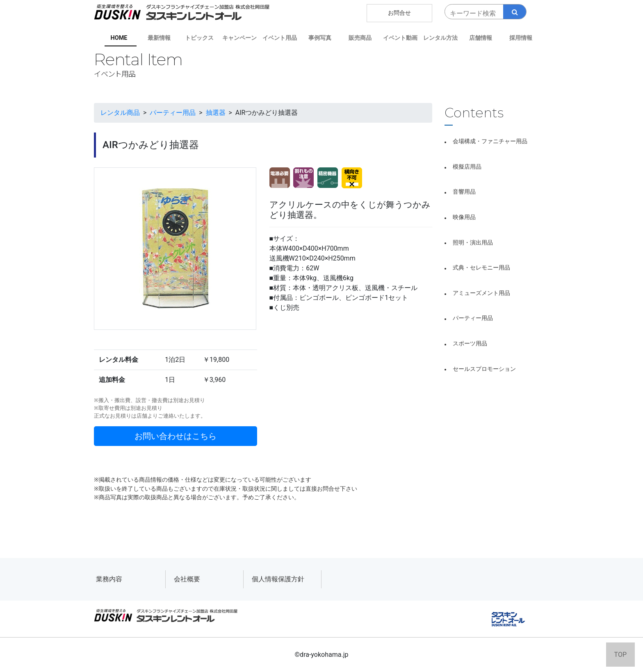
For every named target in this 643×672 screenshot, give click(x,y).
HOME (119, 38)
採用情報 (521, 38)
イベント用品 (280, 38)
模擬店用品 (467, 167)
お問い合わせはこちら (176, 436)
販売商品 (360, 38)
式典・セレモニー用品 (481, 268)
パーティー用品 (473, 318)
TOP (620, 655)
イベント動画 (400, 38)
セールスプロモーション (484, 369)
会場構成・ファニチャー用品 (490, 141)
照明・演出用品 (473, 243)
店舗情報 (481, 38)
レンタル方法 (440, 38)
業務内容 (109, 579)
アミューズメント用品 (481, 293)
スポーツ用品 (470, 344)
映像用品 (464, 217)
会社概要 (187, 579)
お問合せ (399, 13)
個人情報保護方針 (278, 579)
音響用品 (464, 192)
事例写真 (320, 38)
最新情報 (159, 38)
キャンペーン (239, 38)
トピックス (199, 38)
